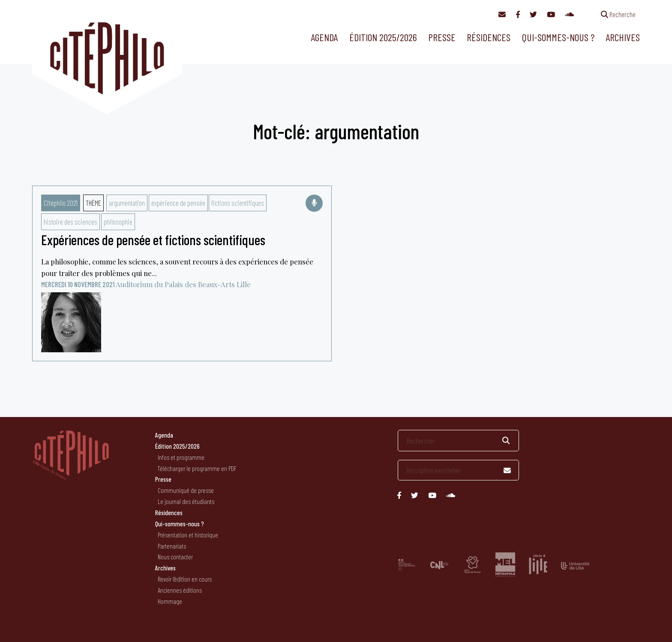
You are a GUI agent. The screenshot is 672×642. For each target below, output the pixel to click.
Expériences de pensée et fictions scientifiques (153, 240)
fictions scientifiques (238, 203)
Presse (442, 37)
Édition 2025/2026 (383, 37)
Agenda (324, 37)
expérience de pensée (178, 203)
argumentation (127, 203)
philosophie (118, 222)
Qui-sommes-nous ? (558, 37)
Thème (93, 203)
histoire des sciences (70, 222)
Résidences (489, 37)
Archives (623, 37)
